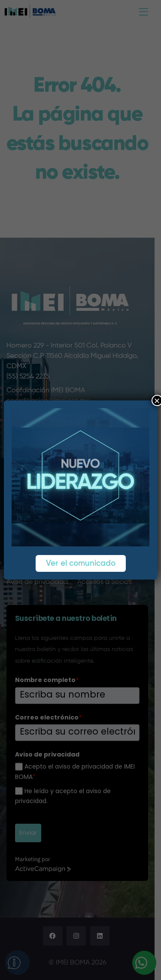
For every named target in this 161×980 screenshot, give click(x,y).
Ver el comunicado (81, 563)
